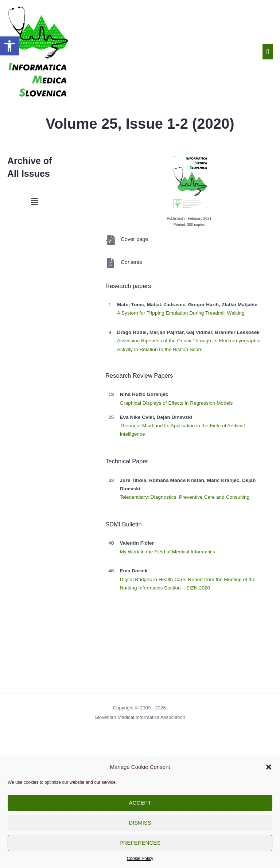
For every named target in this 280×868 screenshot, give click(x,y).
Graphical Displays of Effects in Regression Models (176, 403)
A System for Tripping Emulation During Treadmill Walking (181, 313)
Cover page (134, 239)
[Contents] (110, 263)
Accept (140, 803)
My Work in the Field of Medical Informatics (167, 552)
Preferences (140, 843)
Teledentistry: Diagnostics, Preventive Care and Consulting (184, 497)
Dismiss (140, 823)
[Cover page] (110, 240)
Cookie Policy (140, 859)
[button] (9, 46)
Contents (131, 262)
